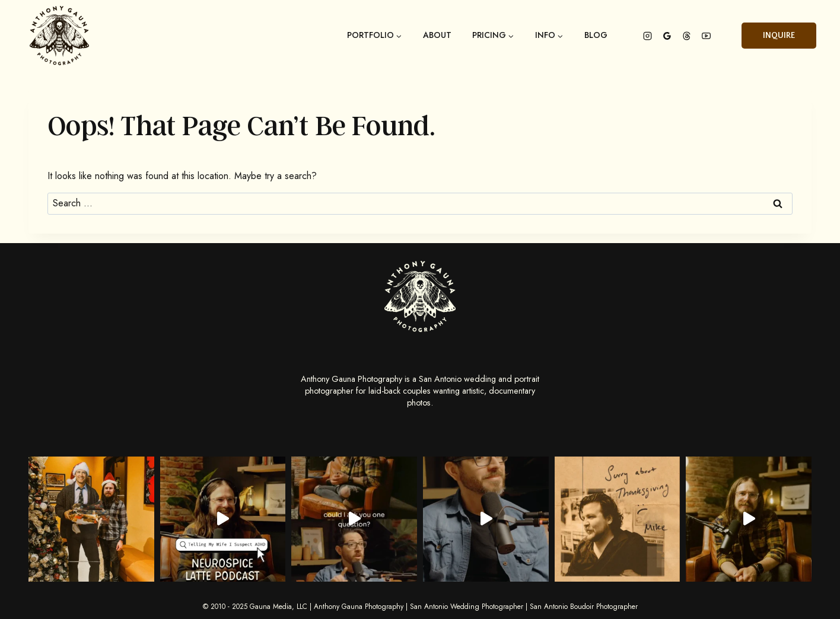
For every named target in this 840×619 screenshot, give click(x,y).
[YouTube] (706, 36)
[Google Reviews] (667, 36)
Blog (596, 36)
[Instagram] (647, 36)
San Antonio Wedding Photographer (467, 607)
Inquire (779, 36)
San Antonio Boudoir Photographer (584, 607)
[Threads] (686, 36)
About (437, 36)
